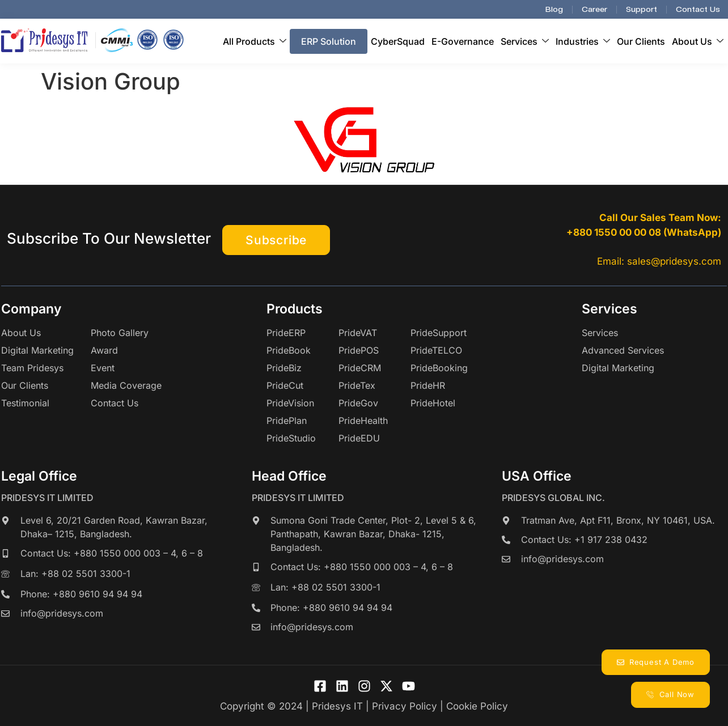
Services (525, 41)
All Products (255, 41)
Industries (583, 41)
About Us (698, 41)
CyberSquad (398, 41)
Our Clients (641, 41)
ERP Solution (329, 41)
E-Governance (463, 41)
